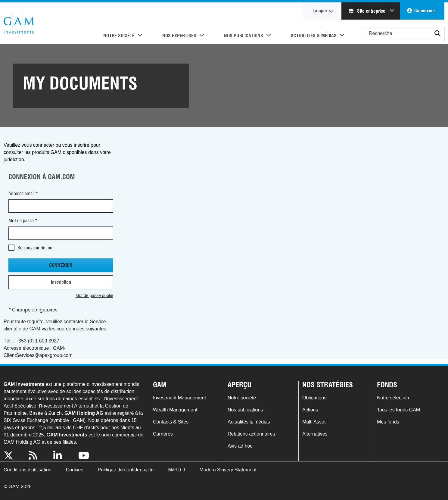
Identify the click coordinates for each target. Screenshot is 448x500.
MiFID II (176, 470)
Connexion (61, 265)
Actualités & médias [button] (314, 36)
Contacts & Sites (171, 422)
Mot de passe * (23, 221)
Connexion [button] (425, 11)
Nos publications (245, 410)
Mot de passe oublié (94, 295)
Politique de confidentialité (126, 470)
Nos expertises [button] (179, 36)
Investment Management (179, 398)
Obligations (314, 398)
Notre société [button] (119, 36)
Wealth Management (175, 410)
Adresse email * (23, 194)
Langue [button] (320, 11)
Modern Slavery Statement (228, 470)
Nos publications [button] (244, 36)
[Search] (403, 33)
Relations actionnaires (251, 434)
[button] (437, 33)
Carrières (163, 434)
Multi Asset (314, 422)
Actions (310, 410)
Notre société (242, 398)
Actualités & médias (249, 422)
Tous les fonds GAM (398, 410)
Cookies (75, 470)
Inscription (61, 282)
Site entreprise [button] (368, 11)
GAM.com (19, 23)
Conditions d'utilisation (28, 470)
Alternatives (315, 434)
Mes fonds (388, 422)
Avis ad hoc (240, 446)
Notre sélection (393, 398)
